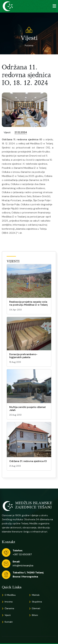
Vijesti (8, 615)
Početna (29, 45)
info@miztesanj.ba (23, 565)
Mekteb (36, 595)
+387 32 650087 (22, 554)
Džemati (36, 608)
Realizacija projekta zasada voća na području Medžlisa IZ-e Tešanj (28, 303)
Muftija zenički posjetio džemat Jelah (28, 409)
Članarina (9, 608)
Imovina (9, 602)
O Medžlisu (10, 595)
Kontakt (9, 622)
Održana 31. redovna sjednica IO (28, 461)
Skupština (37, 602)
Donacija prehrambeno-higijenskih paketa (23, 356)
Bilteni (35, 615)
